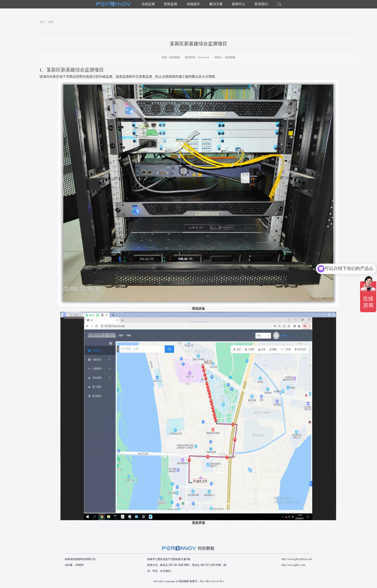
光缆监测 (148, 4)
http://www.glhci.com (293, 565)
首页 (42, 22)
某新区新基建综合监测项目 (72, 70)
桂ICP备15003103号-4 (212, 581)
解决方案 (216, 4)
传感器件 (193, 4)
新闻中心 (239, 4)
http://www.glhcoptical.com (297, 559)
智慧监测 (170, 4)
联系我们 (261, 4)
